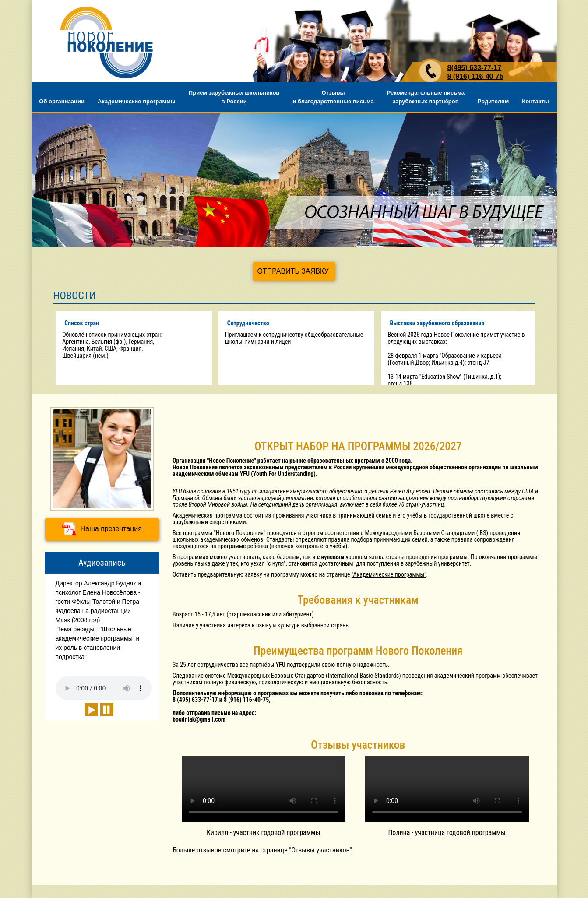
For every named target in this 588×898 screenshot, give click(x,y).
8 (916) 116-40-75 (475, 76)
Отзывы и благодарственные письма (333, 97)
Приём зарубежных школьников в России (234, 97)
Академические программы (137, 101)
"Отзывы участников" (320, 850)
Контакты (535, 101)
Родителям (493, 101)
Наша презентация (102, 529)
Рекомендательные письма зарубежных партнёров (426, 97)
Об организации (62, 101)
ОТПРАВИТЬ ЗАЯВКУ (293, 271)
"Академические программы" (389, 574)
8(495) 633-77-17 (475, 68)
